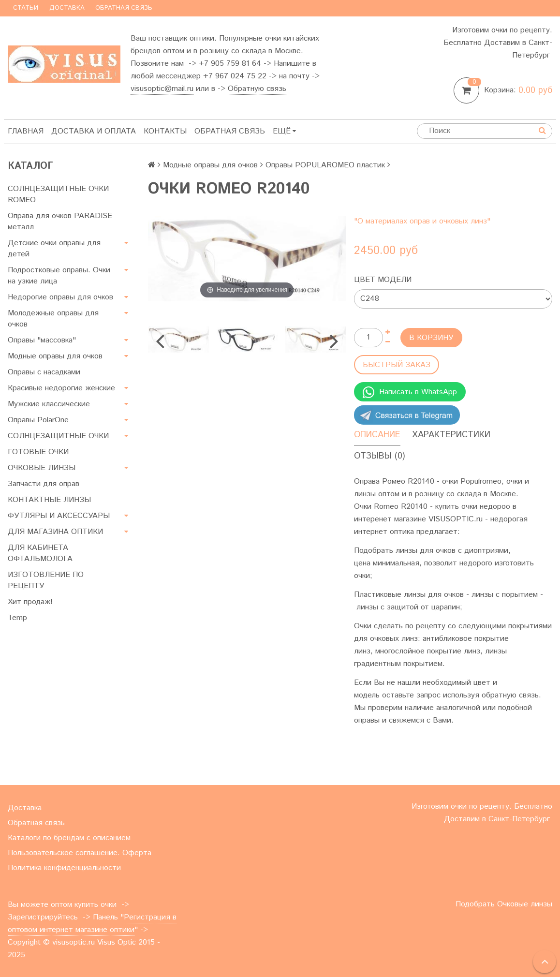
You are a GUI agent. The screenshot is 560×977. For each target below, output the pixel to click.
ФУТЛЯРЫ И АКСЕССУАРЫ (59, 516)
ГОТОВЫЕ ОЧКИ (38, 452)
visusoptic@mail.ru (162, 89)
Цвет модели (383, 280)
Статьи (26, 8)
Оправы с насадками (44, 372)
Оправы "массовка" (42, 340)
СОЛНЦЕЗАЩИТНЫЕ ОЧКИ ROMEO (58, 194)
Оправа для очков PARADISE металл (60, 222)
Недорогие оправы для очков (60, 297)
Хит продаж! (30, 602)
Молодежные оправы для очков (53, 319)
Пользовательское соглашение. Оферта (80, 853)
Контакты (165, 131)
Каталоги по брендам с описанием (69, 838)
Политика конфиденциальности (64, 868)
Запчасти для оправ (44, 484)
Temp (17, 618)
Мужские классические (49, 404)
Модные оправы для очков (55, 356)
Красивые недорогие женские (61, 388)
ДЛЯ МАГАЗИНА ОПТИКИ (55, 532)
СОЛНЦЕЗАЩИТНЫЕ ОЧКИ (58, 436)
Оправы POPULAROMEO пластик (325, 165)
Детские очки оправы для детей (54, 249)
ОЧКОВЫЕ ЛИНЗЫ (42, 468)
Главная (26, 131)
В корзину (431, 338)
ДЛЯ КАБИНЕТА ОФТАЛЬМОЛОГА (40, 553)
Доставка (67, 8)
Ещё (284, 131)
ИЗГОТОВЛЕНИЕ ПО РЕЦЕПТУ (46, 580)
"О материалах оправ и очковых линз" (422, 221)
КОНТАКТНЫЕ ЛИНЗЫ (49, 500)
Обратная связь (124, 8)
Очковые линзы (525, 904)
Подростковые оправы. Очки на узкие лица (59, 276)
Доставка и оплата (94, 131)
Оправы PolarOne (38, 420)
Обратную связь (257, 89)
